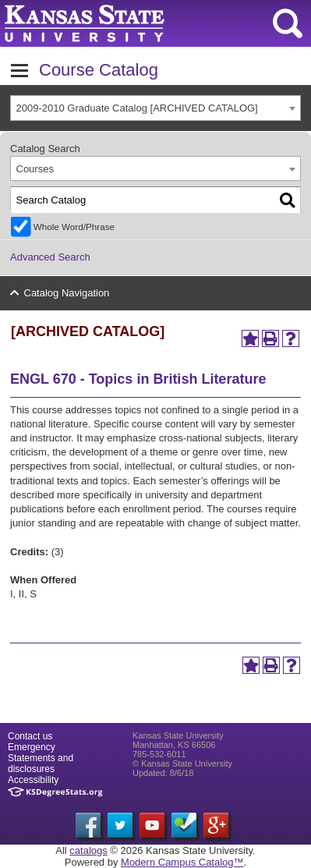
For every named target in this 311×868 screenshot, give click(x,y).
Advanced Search (50, 257)
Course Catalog (99, 70)
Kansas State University (142, 23)
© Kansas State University (182, 763)
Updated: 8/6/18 (163, 773)
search (288, 23)
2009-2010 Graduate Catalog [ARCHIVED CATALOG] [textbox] (137, 108)
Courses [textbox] (35, 169)
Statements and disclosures (41, 763)
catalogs (88, 850)
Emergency (32, 747)
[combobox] (155, 108)
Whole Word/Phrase (74, 227)
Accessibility (33, 780)
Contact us (30, 736)
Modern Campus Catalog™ (182, 862)
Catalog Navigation (67, 293)
